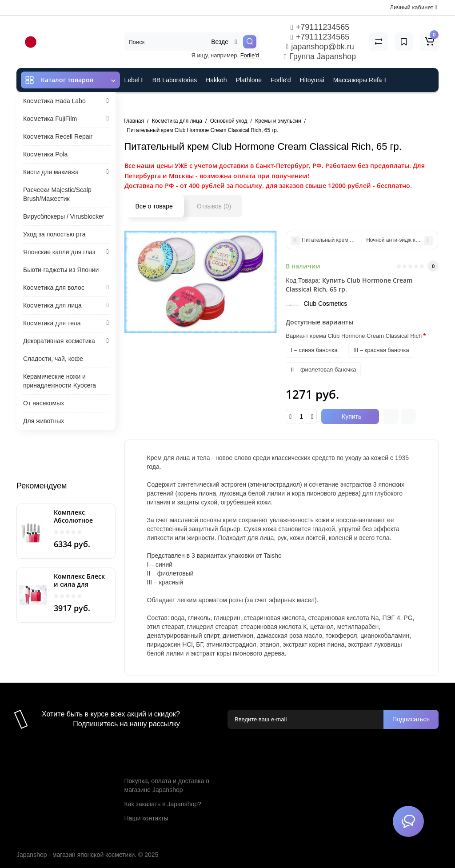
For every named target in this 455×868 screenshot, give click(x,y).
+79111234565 (320, 27)
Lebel (134, 80)
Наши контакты (146, 818)
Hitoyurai (312, 80)
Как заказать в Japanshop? (163, 804)
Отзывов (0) (214, 206)
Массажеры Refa (360, 80)
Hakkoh (216, 80)
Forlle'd (250, 55)
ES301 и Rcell (144, 104)
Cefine (183, 104)
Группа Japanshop (320, 56)
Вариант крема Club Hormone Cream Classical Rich (354, 336)
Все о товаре (154, 206)
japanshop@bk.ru (320, 47)
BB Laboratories (175, 80)
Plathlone (249, 80)
